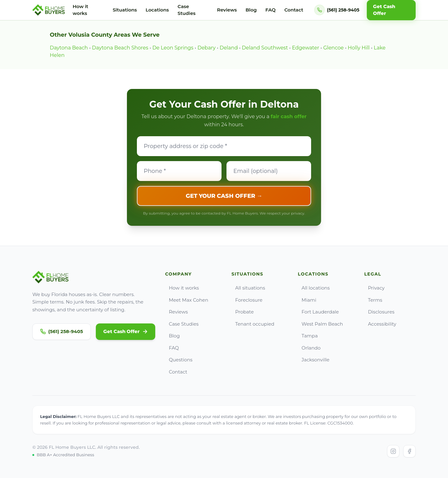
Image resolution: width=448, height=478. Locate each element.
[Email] (269, 171)
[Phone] (179, 171)
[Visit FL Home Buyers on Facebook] (409, 451)
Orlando (309, 348)
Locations (157, 10)
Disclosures (379, 312)
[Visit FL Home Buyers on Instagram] (393, 451)
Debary (207, 48)
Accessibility (380, 324)
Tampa (308, 336)
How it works (80, 10)
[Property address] (224, 146)
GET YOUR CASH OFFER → (224, 196)
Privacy (375, 288)
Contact (294, 10)
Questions (179, 360)
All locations (314, 288)
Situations (125, 10)
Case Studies (187, 10)
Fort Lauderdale (318, 312)
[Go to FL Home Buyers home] (49, 10)
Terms (373, 300)
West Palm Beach (320, 324)
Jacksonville (313, 360)
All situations (248, 288)
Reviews (227, 10)
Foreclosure (247, 300)
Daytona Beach (69, 48)
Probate (243, 312)
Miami (307, 300)
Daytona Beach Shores (120, 48)
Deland (229, 48)
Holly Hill (359, 48)
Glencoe (334, 48)
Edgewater (306, 48)
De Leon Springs (173, 48)
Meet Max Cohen (187, 300)
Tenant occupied (253, 324)
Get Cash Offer (126, 331)
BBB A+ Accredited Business (63, 455)
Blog (251, 10)
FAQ (271, 10)
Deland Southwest (265, 48)
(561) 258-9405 (62, 331)
